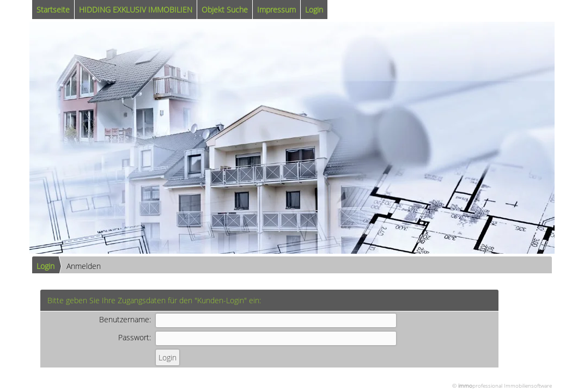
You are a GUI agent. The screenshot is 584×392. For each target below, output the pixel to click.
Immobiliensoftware (528, 385)
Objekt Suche (225, 10)
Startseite (53, 10)
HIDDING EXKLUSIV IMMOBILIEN (136, 10)
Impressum (276, 10)
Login (314, 10)
